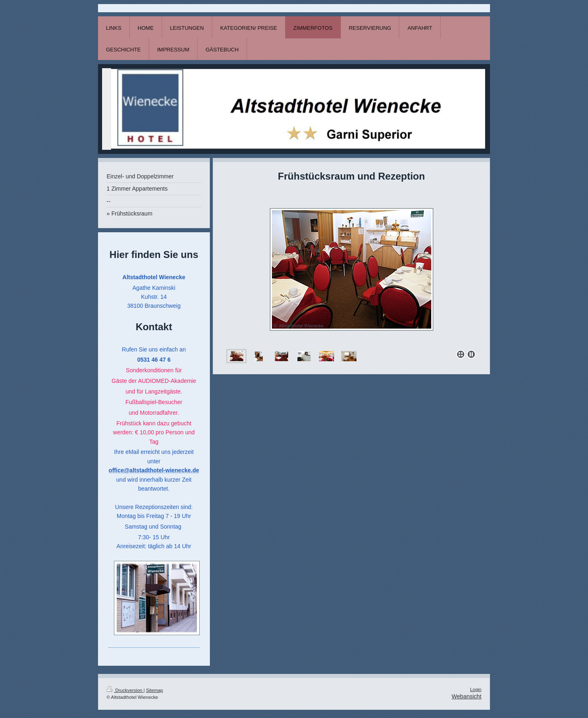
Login (476, 689)
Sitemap (155, 690)
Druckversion (125, 690)
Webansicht (467, 696)
